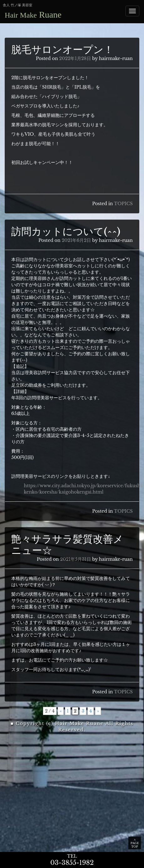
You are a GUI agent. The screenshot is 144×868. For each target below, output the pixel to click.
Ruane (33, 15)
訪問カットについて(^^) (66, 232)
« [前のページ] (61, 711)
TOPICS (123, 204)
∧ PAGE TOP (135, 843)
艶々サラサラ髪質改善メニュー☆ (67, 545)
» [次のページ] (98, 711)
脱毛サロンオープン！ (62, 50)
